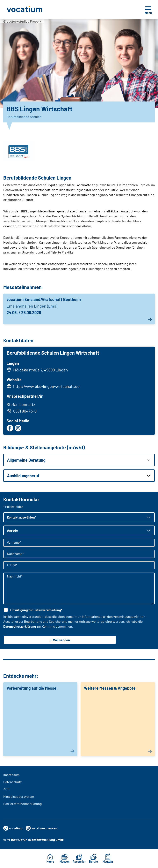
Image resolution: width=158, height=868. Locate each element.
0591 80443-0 (22, 411)
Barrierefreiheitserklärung (23, 804)
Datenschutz (12, 782)
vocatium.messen (41, 828)
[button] (79, 460)
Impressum (11, 775)
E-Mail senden (60, 640)
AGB (6, 789)
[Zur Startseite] (34, 10)
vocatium (13, 828)
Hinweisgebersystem (19, 796)
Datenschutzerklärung (20, 626)
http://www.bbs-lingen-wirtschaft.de (46, 386)
